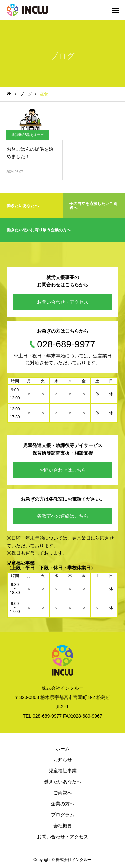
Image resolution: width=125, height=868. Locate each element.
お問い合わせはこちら (63, 470)
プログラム (63, 815)
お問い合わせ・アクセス (63, 302)
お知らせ (63, 760)
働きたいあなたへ (63, 782)
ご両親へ (63, 793)
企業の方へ (63, 804)
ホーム (63, 749)
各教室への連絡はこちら (63, 516)
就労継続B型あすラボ (27, 135)
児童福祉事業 (63, 771)
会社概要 (63, 826)
